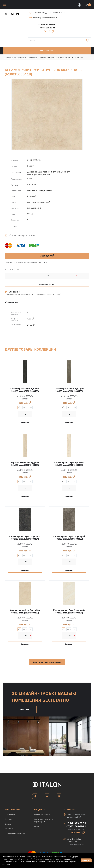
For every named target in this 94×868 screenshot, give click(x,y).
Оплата (8, 824)
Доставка (9, 819)
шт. (18, 269)
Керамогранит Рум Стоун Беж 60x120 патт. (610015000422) (25, 611)
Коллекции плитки (42, 814)
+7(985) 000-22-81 (47, 28)
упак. (12, 269)
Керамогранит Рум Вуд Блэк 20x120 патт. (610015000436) (25, 390)
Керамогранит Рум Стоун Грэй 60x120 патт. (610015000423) (69, 538)
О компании (10, 814)
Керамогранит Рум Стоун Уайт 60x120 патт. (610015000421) (69, 611)
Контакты (9, 829)
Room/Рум (33, 57)
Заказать (24, 709)
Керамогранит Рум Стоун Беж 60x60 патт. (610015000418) (47, 114)
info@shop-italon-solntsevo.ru (45, 18)
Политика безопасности (15, 833)
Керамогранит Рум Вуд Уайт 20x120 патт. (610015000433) (69, 464)
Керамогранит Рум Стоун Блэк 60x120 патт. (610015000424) (25, 538)
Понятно (86, 860)
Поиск (89, 41)
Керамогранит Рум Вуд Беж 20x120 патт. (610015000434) (25, 464)
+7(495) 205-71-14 (47, 24)
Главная (8, 57)
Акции (37, 826)
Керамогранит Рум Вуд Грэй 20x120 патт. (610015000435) (69, 390)
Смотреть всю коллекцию (47, 662)
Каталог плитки (20, 57)
